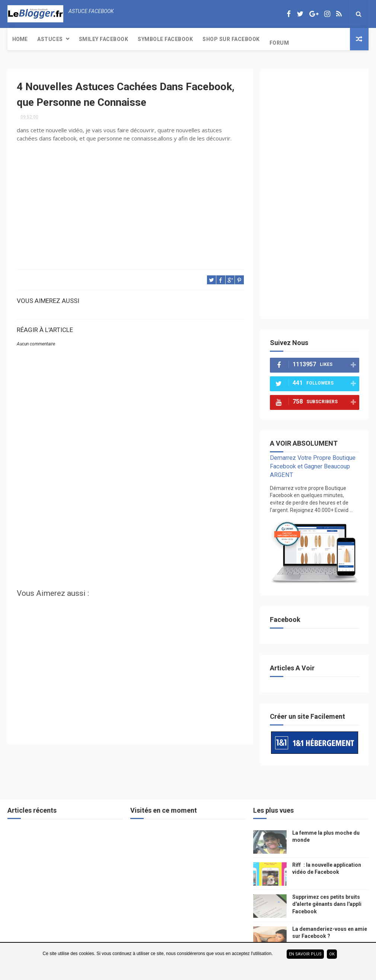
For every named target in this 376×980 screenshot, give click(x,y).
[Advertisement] (130, 525)
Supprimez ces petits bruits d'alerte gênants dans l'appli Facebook (327, 904)
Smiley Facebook (104, 39)
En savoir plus (305, 954)
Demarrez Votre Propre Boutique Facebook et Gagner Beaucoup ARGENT (313, 466)
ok (332, 954)
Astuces (50, 39)
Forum (279, 43)
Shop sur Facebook (231, 39)
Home (20, 39)
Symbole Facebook (165, 39)
